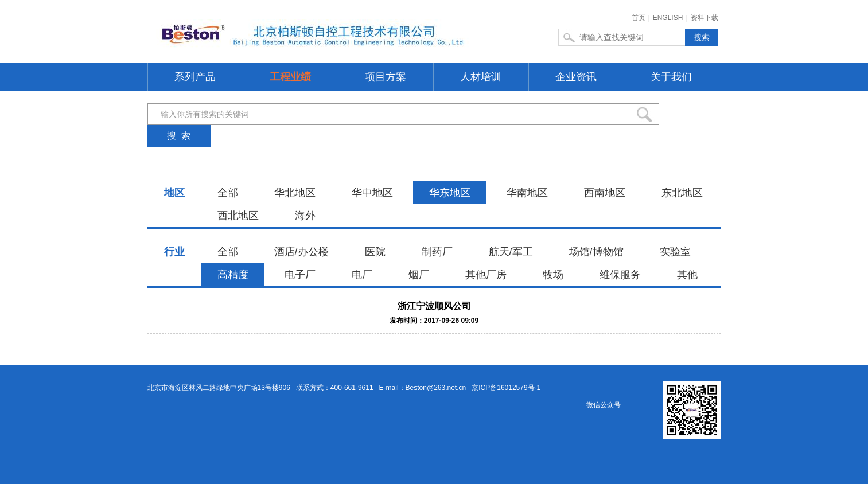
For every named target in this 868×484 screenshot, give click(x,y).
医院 (375, 252)
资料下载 (704, 18)
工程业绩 (290, 77)
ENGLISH (668, 18)
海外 (305, 216)
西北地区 (238, 216)
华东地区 (450, 193)
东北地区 (682, 193)
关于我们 (671, 77)
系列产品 (195, 77)
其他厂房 (486, 275)
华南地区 (527, 193)
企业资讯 (576, 77)
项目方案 (386, 77)
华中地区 (372, 193)
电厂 (362, 275)
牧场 (553, 275)
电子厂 (300, 275)
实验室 (675, 252)
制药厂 (437, 252)
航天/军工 (511, 252)
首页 (639, 18)
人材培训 (481, 77)
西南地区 (605, 193)
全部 (228, 193)
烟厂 (419, 275)
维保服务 (620, 275)
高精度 (233, 275)
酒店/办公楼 (301, 252)
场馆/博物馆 (596, 252)
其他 (687, 275)
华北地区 (295, 193)
